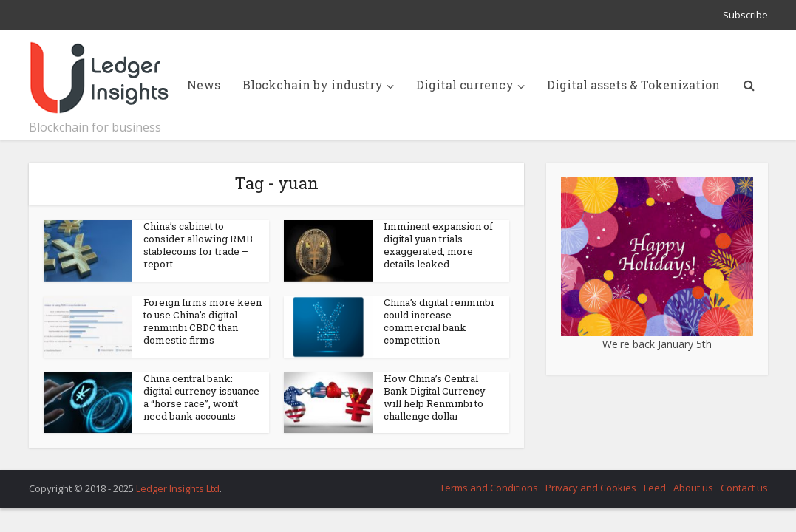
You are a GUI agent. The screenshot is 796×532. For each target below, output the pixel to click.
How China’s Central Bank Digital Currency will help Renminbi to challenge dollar (435, 397)
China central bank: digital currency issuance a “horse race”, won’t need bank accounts (201, 397)
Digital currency (465, 85)
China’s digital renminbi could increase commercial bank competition (439, 321)
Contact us (744, 488)
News (204, 85)
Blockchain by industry (313, 85)
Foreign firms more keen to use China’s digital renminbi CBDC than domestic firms (203, 321)
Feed (655, 488)
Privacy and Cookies (591, 488)
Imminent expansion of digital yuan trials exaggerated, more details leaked (438, 245)
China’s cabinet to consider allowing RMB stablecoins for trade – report (198, 245)
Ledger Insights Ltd (178, 488)
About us (693, 488)
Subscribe (745, 15)
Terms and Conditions (489, 488)
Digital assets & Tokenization (633, 85)
